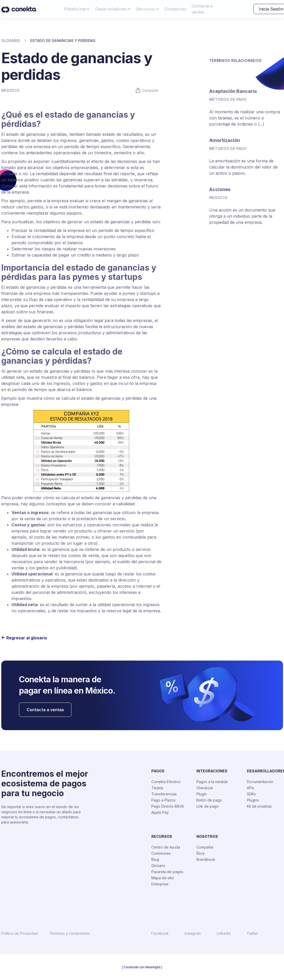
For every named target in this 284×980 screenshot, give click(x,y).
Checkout (205, 788)
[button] (77, 9)
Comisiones (175, 9)
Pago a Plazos (164, 800)
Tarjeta (157, 788)
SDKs (251, 794)
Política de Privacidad (20, 933)
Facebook (160, 933)
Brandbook (206, 859)
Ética (200, 853)
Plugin (202, 794)
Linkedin (224, 933)
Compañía (205, 847)
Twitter (252, 933)
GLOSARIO (11, 41)
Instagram (193, 933)
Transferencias (164, 794)
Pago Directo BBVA (168, 806)
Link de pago (208, 806)
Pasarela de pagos (167, 872)
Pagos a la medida (212, 782)
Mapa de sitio (163, 878)
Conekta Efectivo (166, 782)
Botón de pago (209, 800)
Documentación (260, 782)
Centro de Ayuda (166, 847)
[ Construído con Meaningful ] (142, 967)
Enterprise (160, 884)
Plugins (253, 800)
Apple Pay (160, 812)
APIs (250, 788)
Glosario (158, 866)
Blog (155, 859)
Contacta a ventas (202, 9)
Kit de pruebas (259, 806)
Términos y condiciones (69, 933)
